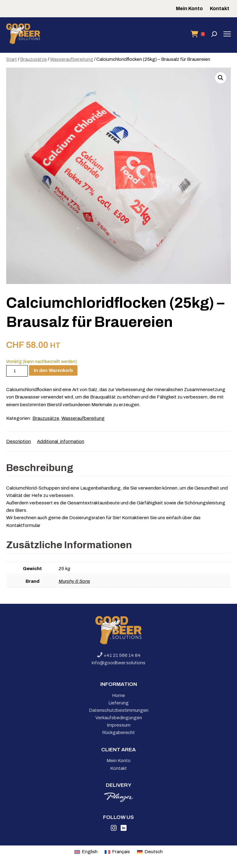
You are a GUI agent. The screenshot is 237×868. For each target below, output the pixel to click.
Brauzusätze (33, 59)
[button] (221, 78)
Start (12, 59)
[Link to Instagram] (114, 829)
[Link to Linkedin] (124, 829)
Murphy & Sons (74, 581)
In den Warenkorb (53, 370)
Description (19, 441)
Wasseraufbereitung (72, 59)
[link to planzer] (119, 800)
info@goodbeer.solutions (118, 663)
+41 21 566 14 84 (119, 655)
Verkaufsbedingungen (119, 718)
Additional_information (61, 441)
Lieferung (118, 703)
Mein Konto (189, 8)
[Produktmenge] (17, 371)
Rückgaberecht (118, 732)
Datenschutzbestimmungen (119, 710)
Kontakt (220, 8)
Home (118, 695)
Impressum (119, 725)
